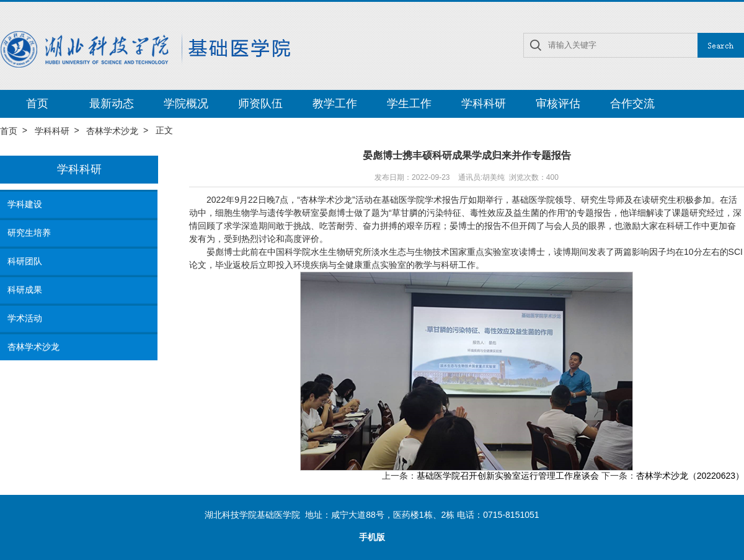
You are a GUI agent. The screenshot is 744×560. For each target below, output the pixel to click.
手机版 (372, 537)
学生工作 (409, 104)
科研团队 (25, 261)
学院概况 (186, 104)
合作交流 (632, 104)
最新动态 (112, 104)
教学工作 (335, 104)
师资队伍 (260, 104)
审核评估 (558, 104)
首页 (37, 104)
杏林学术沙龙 (112, 131)
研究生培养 (29, 233)
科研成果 (25, 290)
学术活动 (25, 318)
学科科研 (484, 104)
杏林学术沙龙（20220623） (690, 476)
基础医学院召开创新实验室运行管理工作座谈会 (508, 476)
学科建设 (25, 204)
